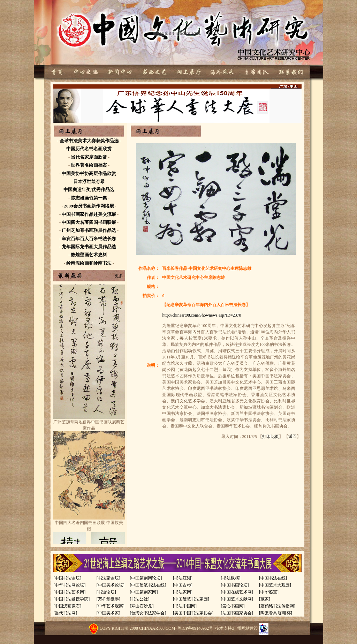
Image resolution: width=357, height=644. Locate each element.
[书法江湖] (183, 578)
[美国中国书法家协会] (193, 613)
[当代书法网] (65, 613)
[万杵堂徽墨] (108, 599)
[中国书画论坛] (235, 585)
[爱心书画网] (233, 606)
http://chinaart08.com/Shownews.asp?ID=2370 (202, 315)
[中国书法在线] (273, 578)
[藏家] (265, 599)
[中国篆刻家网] (144, 592)
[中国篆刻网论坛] (146, 578)
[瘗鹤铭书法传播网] (277, 606)
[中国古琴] (183, 585)
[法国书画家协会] (237, 613)
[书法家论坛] (108, 578)
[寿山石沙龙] (142, 606)
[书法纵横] (231, 578)
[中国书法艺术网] (69, 592)
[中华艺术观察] (111, 606)
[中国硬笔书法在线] (148, 585)
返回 (293, 437)
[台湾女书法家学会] (148, 613)
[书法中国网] (185, 606)
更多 (119, 276)
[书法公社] (139, 599)
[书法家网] (183, 592)
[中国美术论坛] (111, 585)
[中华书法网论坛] (69, 585)
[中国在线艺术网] (237, 592)
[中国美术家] (108, 613)
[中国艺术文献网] (237, 599)
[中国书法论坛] (67, 578)
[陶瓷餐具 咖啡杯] (276, 613)
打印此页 (271, 437)
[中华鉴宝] (269, 592)
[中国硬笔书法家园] (191, 599)
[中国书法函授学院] (71, 599)
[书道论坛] (106, 592)
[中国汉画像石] (67, 606)
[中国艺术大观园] (275, 585)
